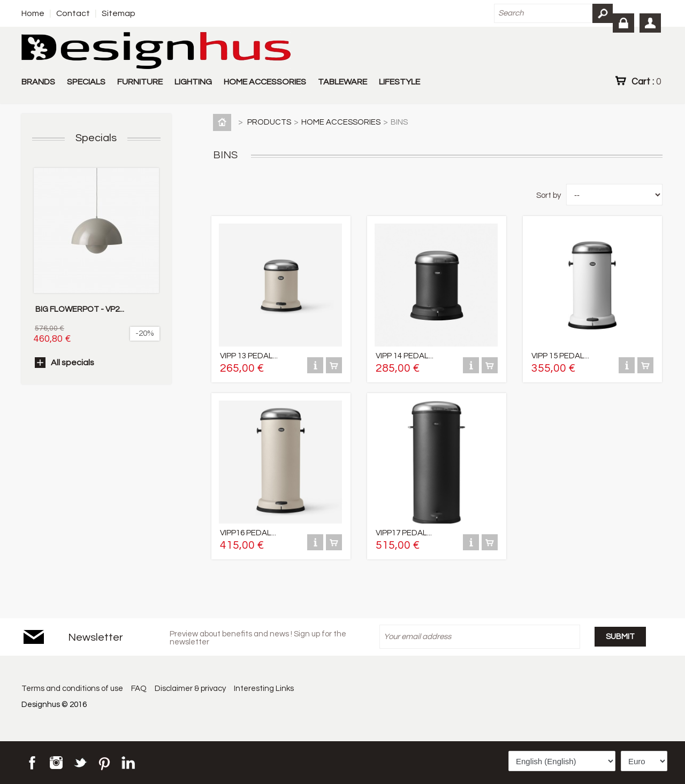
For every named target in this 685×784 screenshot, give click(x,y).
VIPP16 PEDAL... (248, 533)
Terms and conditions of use (72, 689)
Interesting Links (265, 689)
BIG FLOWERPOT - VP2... (80, 309)
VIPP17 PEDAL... (404, 533)
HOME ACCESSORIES (265, 82)
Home (33, 13)
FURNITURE (140, 82)
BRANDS (38, 82)
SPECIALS (86, 82)
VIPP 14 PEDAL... (405, 356)
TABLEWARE (342, 82)
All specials (73, 363)
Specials (96, 138)
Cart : (646, 81)
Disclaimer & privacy (191, 689)
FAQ (139, 689)
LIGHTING (193, 82)
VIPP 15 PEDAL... (560, 356)
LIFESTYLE (399, 82)
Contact (73, 13)
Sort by (549, 195)
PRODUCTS (269, 122)
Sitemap (119, 13)
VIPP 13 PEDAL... (249, 356)
